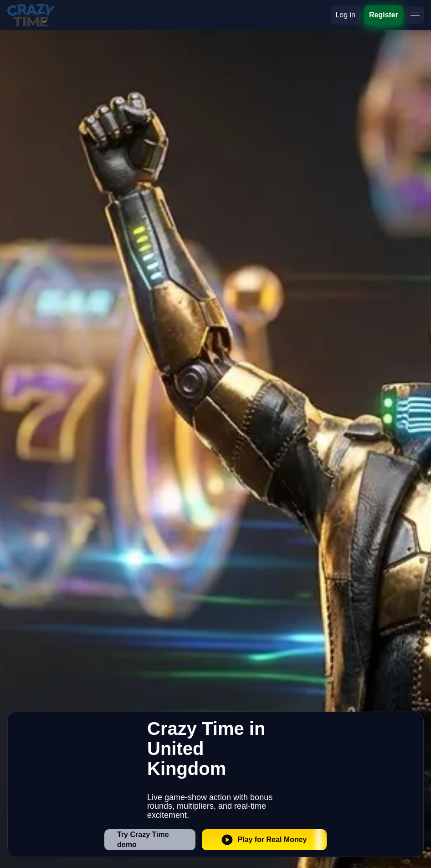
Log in (345, 15)
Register (384, 15)
